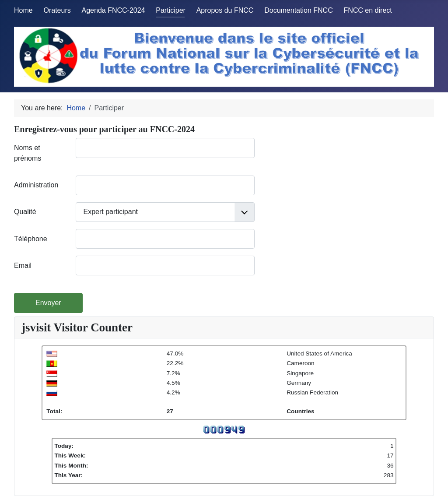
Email (23, 266)
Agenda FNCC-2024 (114, 10)
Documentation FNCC (299, 10)
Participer (171, 10)
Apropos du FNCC (225, 10)
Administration (36, 185)
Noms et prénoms (28, 153)
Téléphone (31, 239)
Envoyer (48, 303)
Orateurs (57, 10)
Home (23, 10)
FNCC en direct (367, 10)
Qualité (25, 212)
